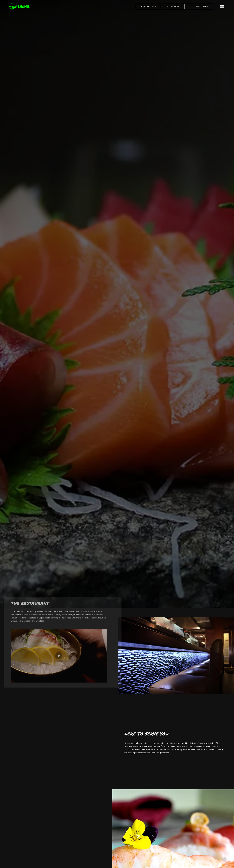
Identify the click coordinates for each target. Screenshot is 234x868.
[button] (59, 625)
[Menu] (222, 6)
